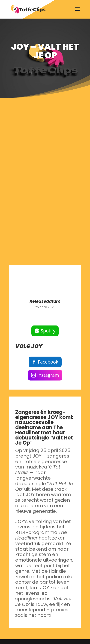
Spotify (48, 331)
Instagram (48, 375)
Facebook (48, 362)
